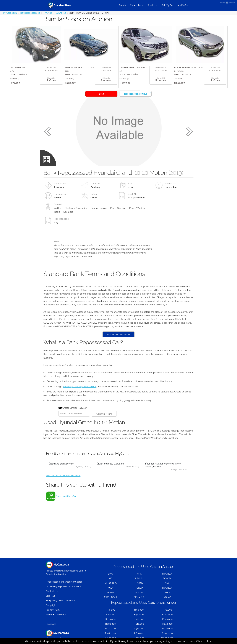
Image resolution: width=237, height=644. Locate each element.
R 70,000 (167, 610)
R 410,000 (167, 629)
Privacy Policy (53, 610)
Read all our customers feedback (63, 476)
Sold (108, 93)
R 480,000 (110, 633)
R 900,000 (139, 638)
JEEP (167, 593)
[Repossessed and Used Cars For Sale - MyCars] (64, 5)
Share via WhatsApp (67, 496)
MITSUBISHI (110, 597)
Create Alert (104, 414)
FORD (139, 574)
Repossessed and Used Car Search (64, 582)
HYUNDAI (167, 574)
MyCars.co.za (10, 13)
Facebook (51, 624)
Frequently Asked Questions (61, 601)
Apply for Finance (118, 334)
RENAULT (139, 597)
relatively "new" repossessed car (80, 387)
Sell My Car (167, 5)
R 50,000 (110, 610)
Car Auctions (137, 5)
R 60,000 (139, 610)
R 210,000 (139, 624)
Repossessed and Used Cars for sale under (144, 602)
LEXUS (139, 578)
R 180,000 (110, 624)
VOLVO (167, 597)
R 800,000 (110, 638)
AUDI (110, 588)
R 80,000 (111, 614)
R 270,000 (110, 629)
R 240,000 (167, 624)
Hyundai (48, 13)
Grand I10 (61, 13)
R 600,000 (139, 633)
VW (167, 583)
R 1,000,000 (167, 638)
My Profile (183, 5)
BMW (110, 574)
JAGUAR (139, 593)
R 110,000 (111, 619)
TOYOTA (167, 578)
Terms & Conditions (56, 615)
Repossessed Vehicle (137, 93)
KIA (110, 578)
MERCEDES (110, 583)
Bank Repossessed (30, 13)
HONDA (139, 588)
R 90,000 (139, 614)
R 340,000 (139, 629)
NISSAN (139, 583)
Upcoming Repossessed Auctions (64, 586)
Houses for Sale (57, 635)
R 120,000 (139, 619)
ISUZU (110, 593)
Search (122, 5)
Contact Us (52, 591)
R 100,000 (167, 614)
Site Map (50, 596)
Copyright (51, 605)
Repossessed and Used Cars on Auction (144, 567)
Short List (152, 5)
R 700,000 (167, 633)
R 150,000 (167, 619)
